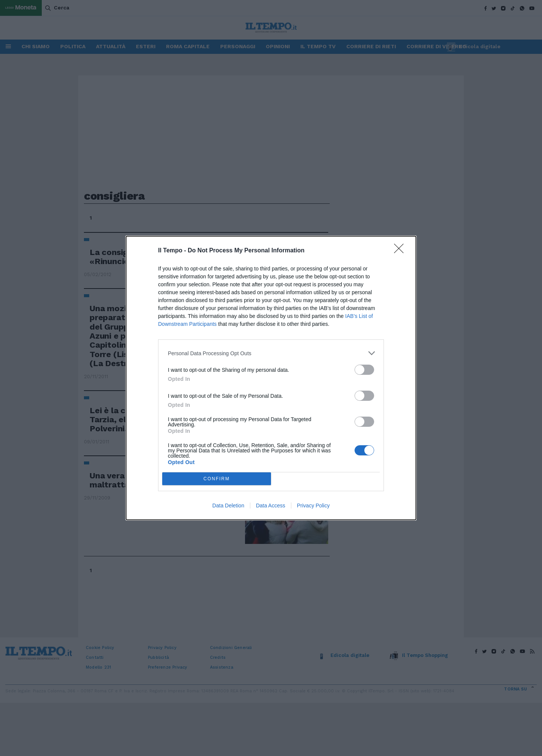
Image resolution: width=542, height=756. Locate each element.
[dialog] (271, 378)
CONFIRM (217, 479)
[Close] (401, 251)
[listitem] (271, 353)
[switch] (364, 370)
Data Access (271, 506)
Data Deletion (228, 506)
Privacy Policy (313, 506)
